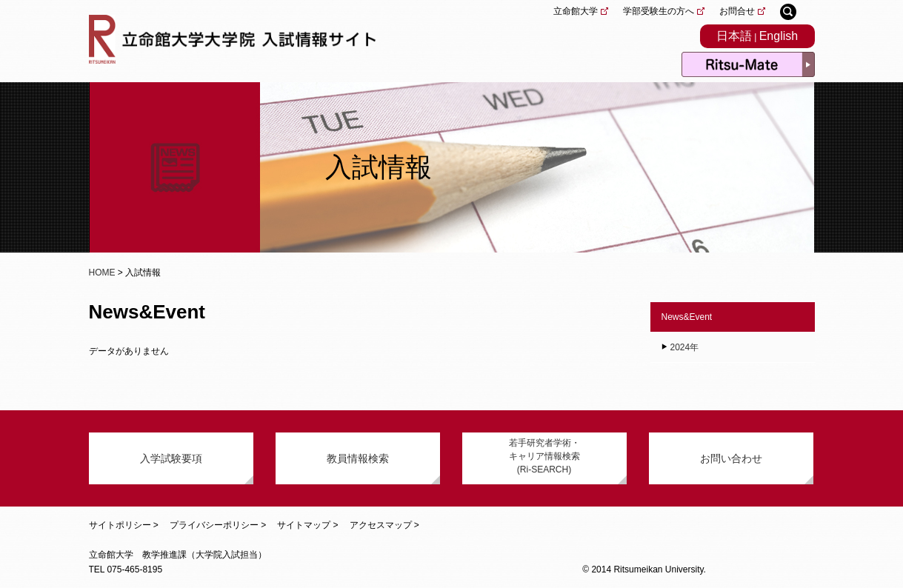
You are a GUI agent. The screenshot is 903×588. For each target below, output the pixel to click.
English (779, 36)
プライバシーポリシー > (218, 525)
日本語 (734, 36)
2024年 (685, 347)
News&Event (687, 317)
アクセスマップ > (384, 525)
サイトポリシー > (124, 525)
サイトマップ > (307, 525)
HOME (102, 273)
